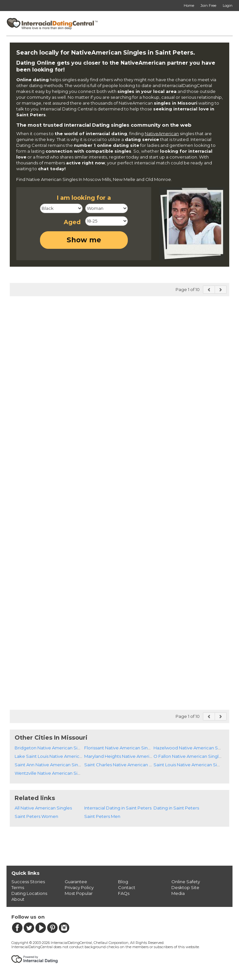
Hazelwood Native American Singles (192, 748)
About (18, 899)
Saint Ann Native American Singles (51, 765)
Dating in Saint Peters (176, 808)
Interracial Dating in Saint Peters (118, 808)
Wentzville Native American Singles (52, 773)
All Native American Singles (43, 808)
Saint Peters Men (102, 816)
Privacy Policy (79, 887)
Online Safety (186, 882)
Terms (18, 887)
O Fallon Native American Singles (188, 756)
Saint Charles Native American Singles (124, 765)
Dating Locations (29, 893)
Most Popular (79, 893)
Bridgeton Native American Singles (52, 748)
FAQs (124, 893)
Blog (123, 882)
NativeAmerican (162, 134)
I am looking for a (84, 198)
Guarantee (76, 882)
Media (178, 893)
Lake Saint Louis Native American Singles (58, 756)
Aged (72, 222)
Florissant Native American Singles (120, 748)
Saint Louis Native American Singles (191, 765)
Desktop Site (185, 887)
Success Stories (28, 882)
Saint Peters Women (36, 816)
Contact (127, 887)
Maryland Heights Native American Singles (129, 756)
